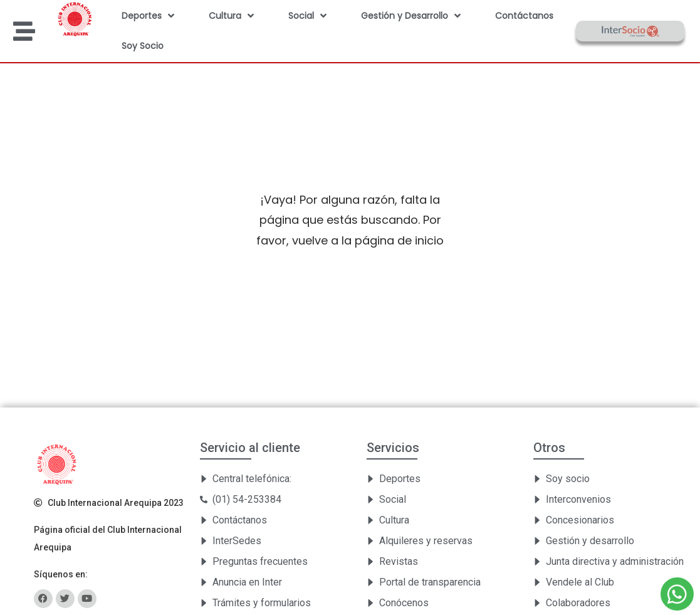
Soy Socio (143, 46)
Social (307, 16)
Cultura (231, 16)
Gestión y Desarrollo (411, 16)
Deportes (148, 16)
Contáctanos (524, 16)
